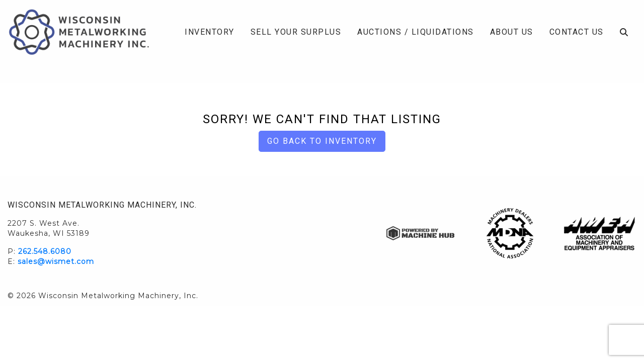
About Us (512, 32)
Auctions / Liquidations (416, 32)
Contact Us (577, 32)
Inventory (210, 32)
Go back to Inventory (322, 141)
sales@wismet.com (56, 261)
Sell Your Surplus (296, 32)
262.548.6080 (45, 251)
